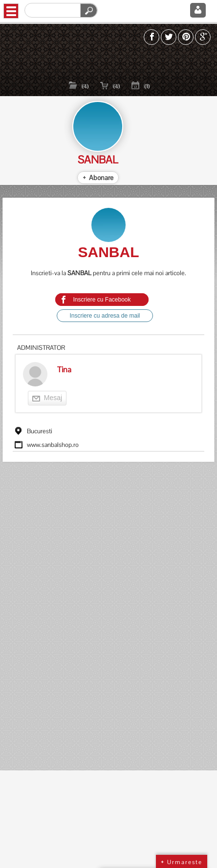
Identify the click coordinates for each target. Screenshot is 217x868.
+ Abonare (98, 178)
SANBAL (98, 160)
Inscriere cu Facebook (102, 300)
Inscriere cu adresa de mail (105, 316)
